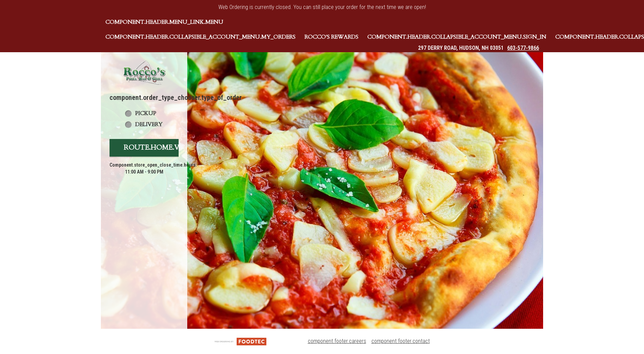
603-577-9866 (523, 48)
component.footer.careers (337, 341)
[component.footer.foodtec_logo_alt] (240, 341)
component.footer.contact (401, 341)
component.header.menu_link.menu (164, 22)
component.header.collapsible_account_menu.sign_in (457, 37)
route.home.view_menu (171, 147)
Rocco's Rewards (331, 37)
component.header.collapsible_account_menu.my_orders (200, 37)
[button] (144, 72)
